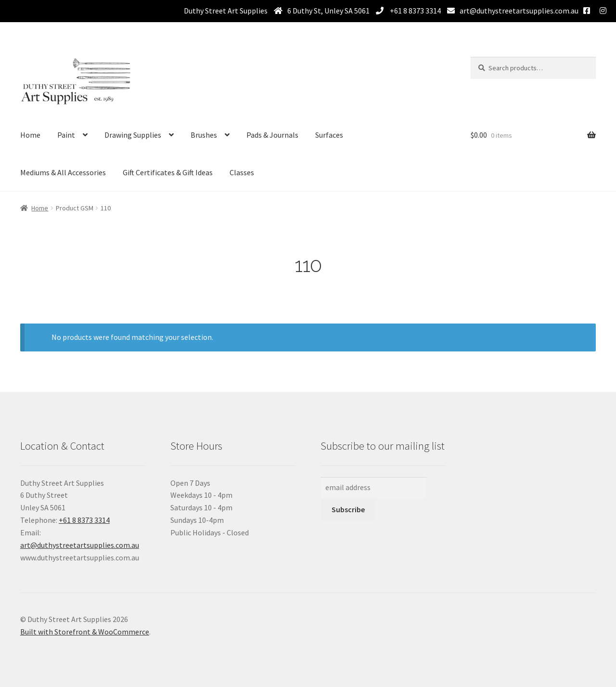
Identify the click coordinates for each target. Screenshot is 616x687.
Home (30, 135)
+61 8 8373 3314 (415, 11)
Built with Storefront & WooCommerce (85, 632)
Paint (66, 135)
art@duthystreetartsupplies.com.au (519, 11)
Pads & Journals (272, 135)
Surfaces (329, 135)
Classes (242, 172)
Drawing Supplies (133, 135)
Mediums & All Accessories (63, 172)
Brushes (204, 135)
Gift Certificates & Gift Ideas (168, 172)
